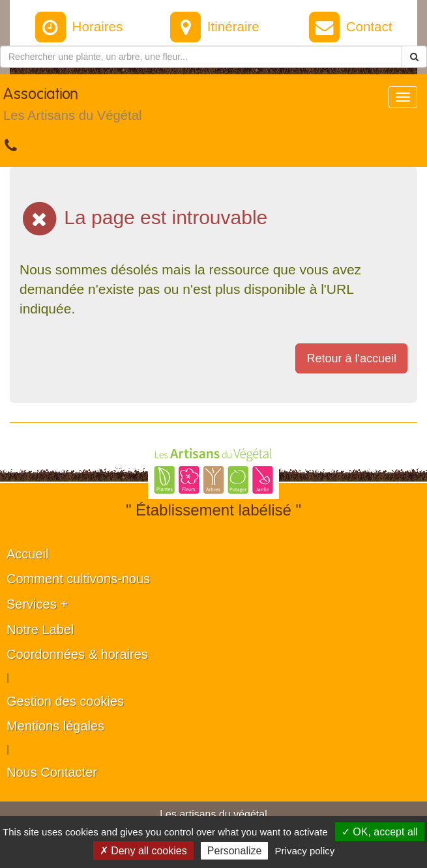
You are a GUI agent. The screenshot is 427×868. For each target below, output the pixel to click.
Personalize (235, 851)
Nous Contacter (52, 772)
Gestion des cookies (65, 701)
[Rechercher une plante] (201, 57)
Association (72, 108)
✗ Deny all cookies (143, 851)
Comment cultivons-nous (78, 579)
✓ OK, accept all (380, 832)
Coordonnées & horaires (77, 654)
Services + (37, 604)
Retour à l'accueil (351, 358)
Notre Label (40, 629)
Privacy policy (305, 851)
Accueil (27, 554)
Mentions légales (55, 726)
